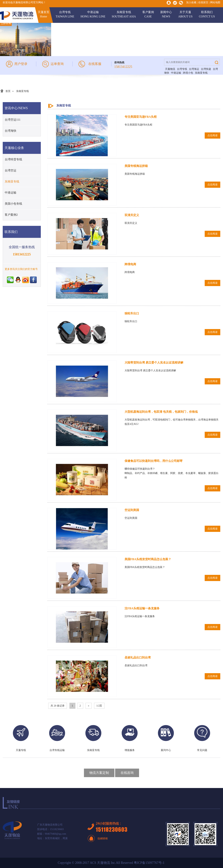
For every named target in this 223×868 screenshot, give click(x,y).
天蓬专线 (21, 750)
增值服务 (130, 750)
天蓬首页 (44, 15)
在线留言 (203, 2)
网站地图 (215, 2)
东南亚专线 (124, 15)
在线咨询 (127, 773)
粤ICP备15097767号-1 (150, 863)
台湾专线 (65, 15)
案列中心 (166, 750)
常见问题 (202, 750)
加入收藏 (191, 2)
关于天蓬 (185, 15)
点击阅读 (212, 135)
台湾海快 (11, 131)
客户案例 (148, 15)
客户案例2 (11, 215)
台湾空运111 (13, 120)
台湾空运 (11, 170)
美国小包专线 (13, 204)
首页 (8, 91)
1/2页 (99, 706)
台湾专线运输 (57, 750)
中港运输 (93, 15)
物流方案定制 (99, 773)
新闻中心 (166, 15)
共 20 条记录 (58, 706)
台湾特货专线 (13, 159)
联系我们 (207, 15)
